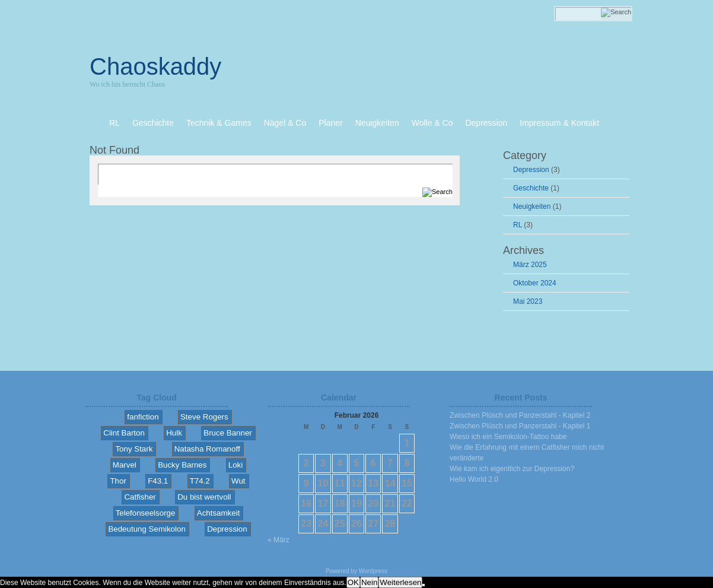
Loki (235, 465)
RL (518, 225)
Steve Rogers (204, 417)
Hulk (174, 433)
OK (353, 582)
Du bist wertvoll (204, 497)
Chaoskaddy (155, 66)
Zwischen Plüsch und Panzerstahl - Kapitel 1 (520, 426)
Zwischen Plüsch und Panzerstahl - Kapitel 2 (520, 415)
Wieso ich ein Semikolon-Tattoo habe (508, 437)
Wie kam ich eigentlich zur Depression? (512, 469)
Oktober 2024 (535, 283)
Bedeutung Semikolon (147, 529)
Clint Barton (124, 433)
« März (278, 540)
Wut (238, 481)
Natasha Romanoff (207, 449)
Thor (118, 481)
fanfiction (143, 417)
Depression (531, 170)
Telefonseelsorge (146, 513)
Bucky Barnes (182, 465)
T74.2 (200, 481)
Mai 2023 (528, 301)
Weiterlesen (400, 582)
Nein (369, 582)
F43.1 (158, 481)
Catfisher (140, 497)
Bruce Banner (228, 433)
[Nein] (424, 585)
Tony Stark (134, 449)
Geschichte (531, 188)
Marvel (125, 465)
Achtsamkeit (219, 513)
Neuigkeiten (532, 206)
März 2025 (530, 265)
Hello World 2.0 (474, 479)
